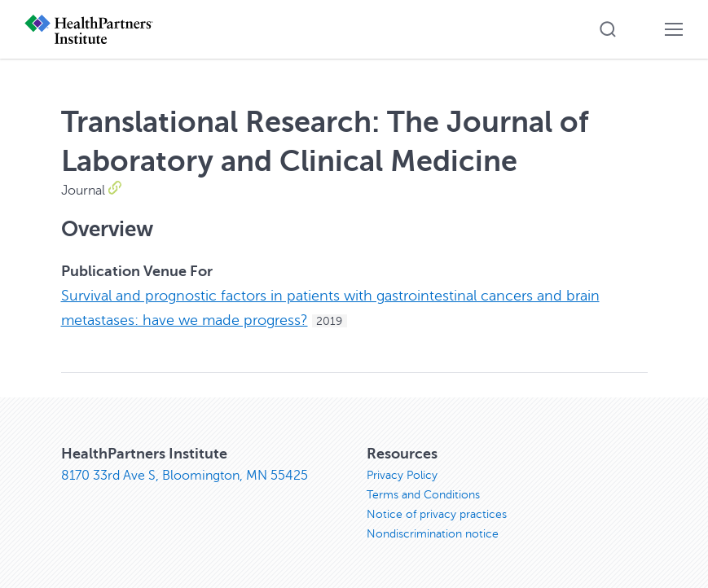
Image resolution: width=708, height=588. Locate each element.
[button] (608, 29)
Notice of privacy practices (437, 514)
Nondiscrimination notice (433, 534)
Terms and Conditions (423, 495)
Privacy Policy (402, 475)
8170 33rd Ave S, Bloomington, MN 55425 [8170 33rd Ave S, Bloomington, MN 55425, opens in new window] (185, 476)
